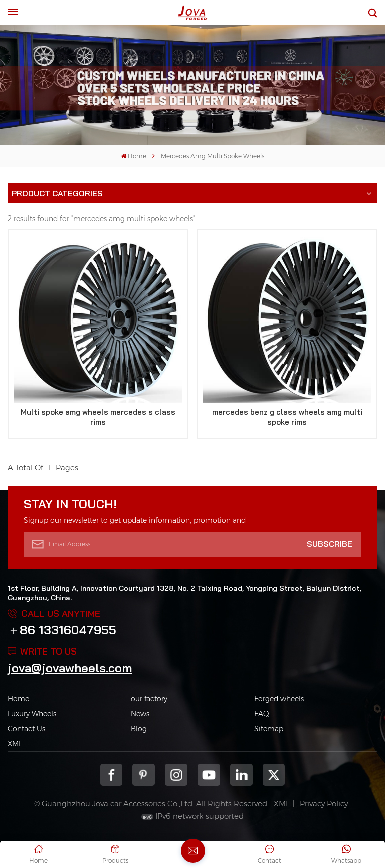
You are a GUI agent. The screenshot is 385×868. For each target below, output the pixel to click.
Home (134, 156)
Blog (139, 729)
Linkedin (241, 775)
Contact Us (26, 729)
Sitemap (269, 729)
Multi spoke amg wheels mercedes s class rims (98, 417)
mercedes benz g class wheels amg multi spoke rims (287, 417)
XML (15, 744)
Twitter (274, 775)
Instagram (176, 775)
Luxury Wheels (32, 714)
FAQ (262, 714)
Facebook (112, 775)
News (140, 714)
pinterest (144, 775)
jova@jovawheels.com (70, 668)
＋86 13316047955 (62, 630)
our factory (149, 699)
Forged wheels (279, 699)
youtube (209, 775)
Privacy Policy (324, 804)
